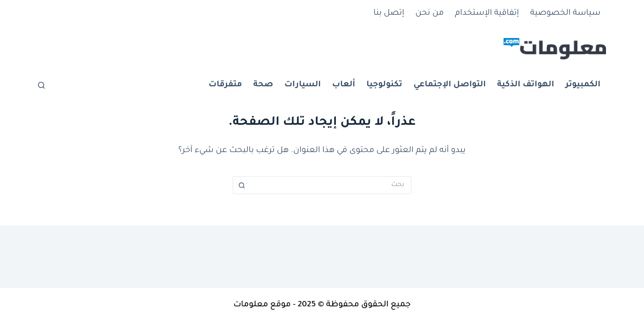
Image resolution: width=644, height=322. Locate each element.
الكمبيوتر (583, 85)
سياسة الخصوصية (566, 13)
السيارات (303, 85)
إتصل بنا (389, 13)
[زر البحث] (241, 185)
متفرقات (225, 85)
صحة (263, 85)
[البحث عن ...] (331, 185)
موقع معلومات (262, 305)
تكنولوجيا (384, 85)
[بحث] (41, 85)
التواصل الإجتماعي (449, 85)
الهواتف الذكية (525, 85)
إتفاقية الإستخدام (487, 13)
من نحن (430, 13)
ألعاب (343, 85)
